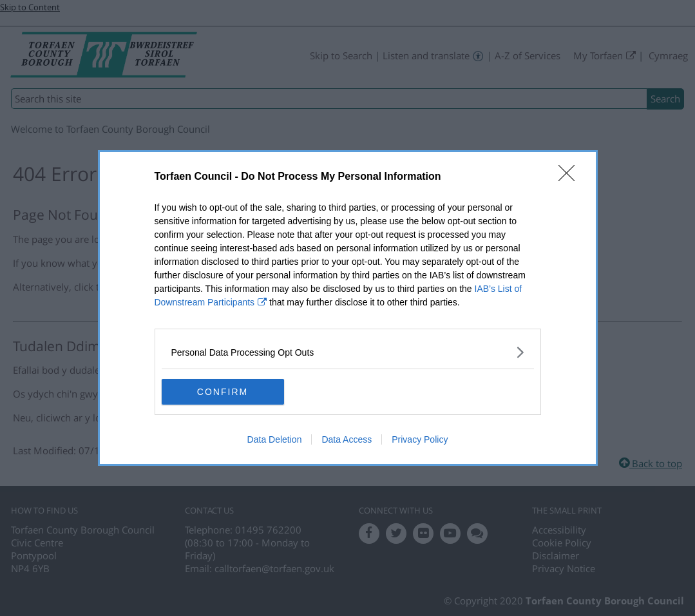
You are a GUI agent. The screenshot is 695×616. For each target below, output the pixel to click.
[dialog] (348, 308)
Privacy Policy (420, 439)
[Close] (571, 177)
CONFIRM (223, 391)
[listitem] (348, 352)
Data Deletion (275, 439)
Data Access (347, 439)
